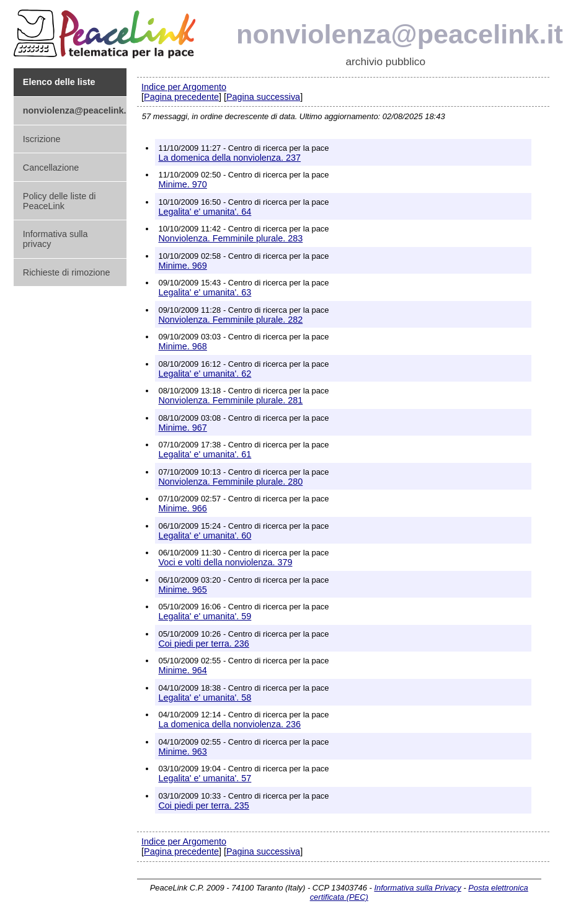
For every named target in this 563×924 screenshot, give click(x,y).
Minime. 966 (182, 508)
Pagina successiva (263, 97)
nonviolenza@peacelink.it (400, 34)
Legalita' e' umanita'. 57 (205, 778)
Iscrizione (42, 139)
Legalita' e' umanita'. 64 (205, 212)
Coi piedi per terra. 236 (203, 644)
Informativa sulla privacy (55, 239)
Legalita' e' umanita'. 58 (205, 697)
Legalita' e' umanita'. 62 (205, 374)
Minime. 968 (182, 346)
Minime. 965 (182, 590)
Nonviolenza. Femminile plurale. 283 (230, 238)
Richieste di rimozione (67, 272)
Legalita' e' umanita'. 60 (205, 536)
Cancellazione (51, 168)
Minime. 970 (182, 184)
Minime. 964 (182, 670)
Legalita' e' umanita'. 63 (205, 292)
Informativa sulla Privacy (417, 888)
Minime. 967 (182, 428)
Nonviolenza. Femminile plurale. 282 (230, 320)
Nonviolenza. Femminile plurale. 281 (230, 400)
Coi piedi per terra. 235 (203, 805)
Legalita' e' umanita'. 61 (205, 454)
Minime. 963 (182, 751)
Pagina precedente (181, 97)
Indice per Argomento (184, 87)
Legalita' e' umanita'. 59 (205, 616)
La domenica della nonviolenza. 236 (229, 724)
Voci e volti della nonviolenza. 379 (225, 562)
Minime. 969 (182, 266)
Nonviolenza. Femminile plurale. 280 (230, 482)
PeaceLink (107, 30)
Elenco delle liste (59, 82)
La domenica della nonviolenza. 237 (229, 158)
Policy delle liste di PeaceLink (60, 201)
